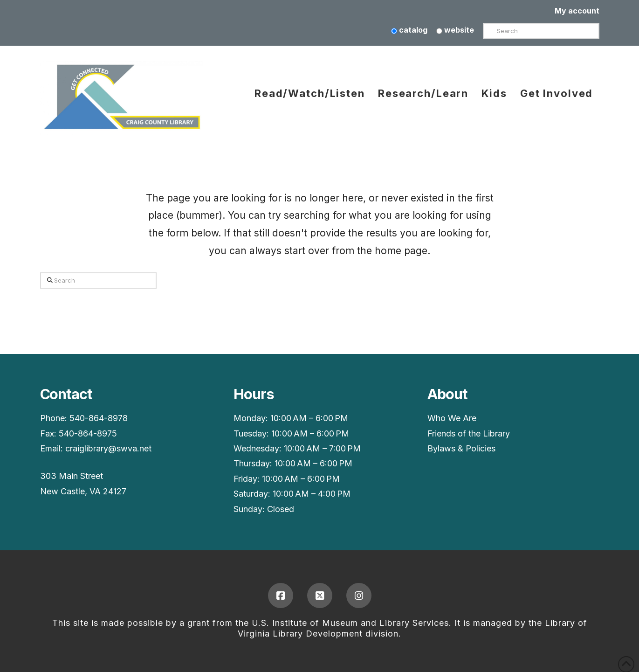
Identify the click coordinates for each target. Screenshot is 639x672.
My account (577, 11)
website (455, 30)
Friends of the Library (469, 433)
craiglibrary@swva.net (108, 448)
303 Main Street (72, 476)
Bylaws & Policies (461, 448)
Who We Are (452, 418)
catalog (409, 30)
